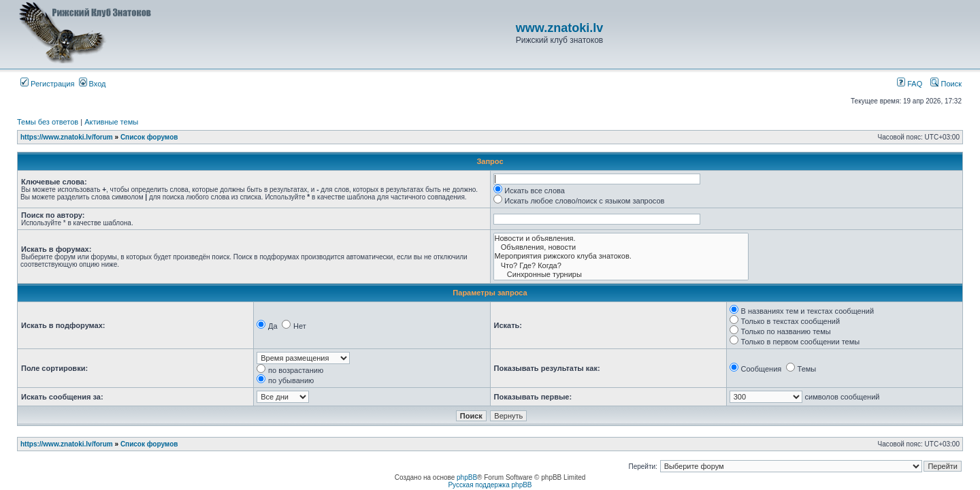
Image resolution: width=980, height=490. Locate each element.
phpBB (467, 477)
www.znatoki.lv (559, 28)
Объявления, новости (621, 247)
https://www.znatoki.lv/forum (67, 137)
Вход (93, 84)
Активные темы (111, 122)
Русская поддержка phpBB (490, 485)
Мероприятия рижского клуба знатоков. (621, 256)
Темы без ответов (48, 122)
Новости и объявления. (621, 239)
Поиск (946, 84)
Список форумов (149, 137)
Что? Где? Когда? (621, 266)
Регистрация (47, 84)
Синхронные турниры (621, 275)
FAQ (910, 84)
